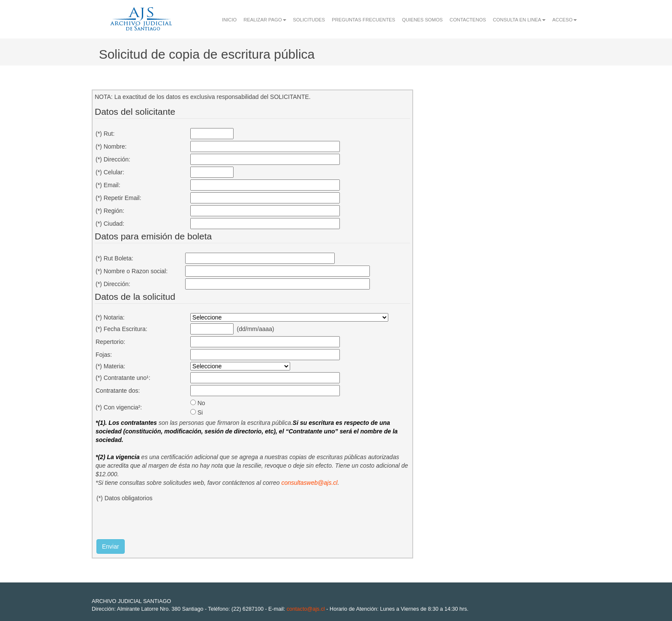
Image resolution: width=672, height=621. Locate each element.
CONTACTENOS (468, 20)
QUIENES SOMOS (422, 20)
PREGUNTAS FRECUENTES (363, 20)
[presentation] (162, 522)
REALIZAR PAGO (265, 20)
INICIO (229, 20)
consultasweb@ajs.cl (309, 483)
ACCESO (565, 20)
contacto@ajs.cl (306, 609)
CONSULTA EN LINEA (519, 20)
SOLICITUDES (309, 20)
